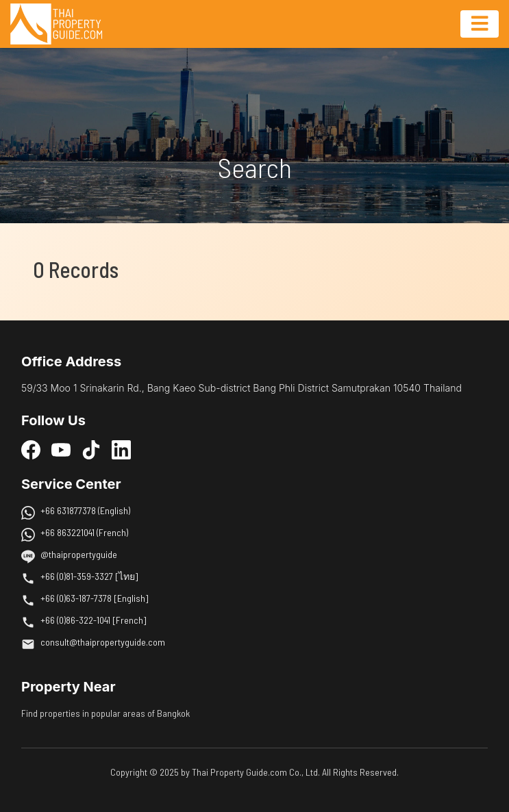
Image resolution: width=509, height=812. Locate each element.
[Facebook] (31, 450)
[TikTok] (91, 450)
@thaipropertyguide (79, 554)
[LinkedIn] (121, 450)
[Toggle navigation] (480, 24)
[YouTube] (61, 450)
